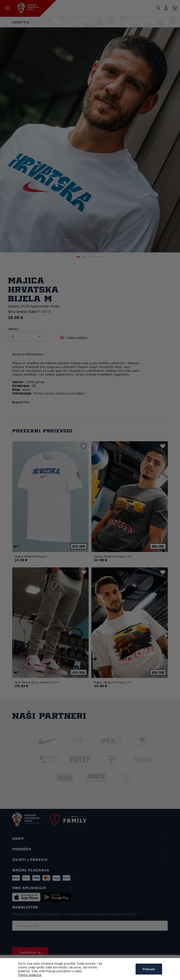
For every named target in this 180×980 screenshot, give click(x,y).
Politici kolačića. (30, 975)
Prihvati (149, 969)
